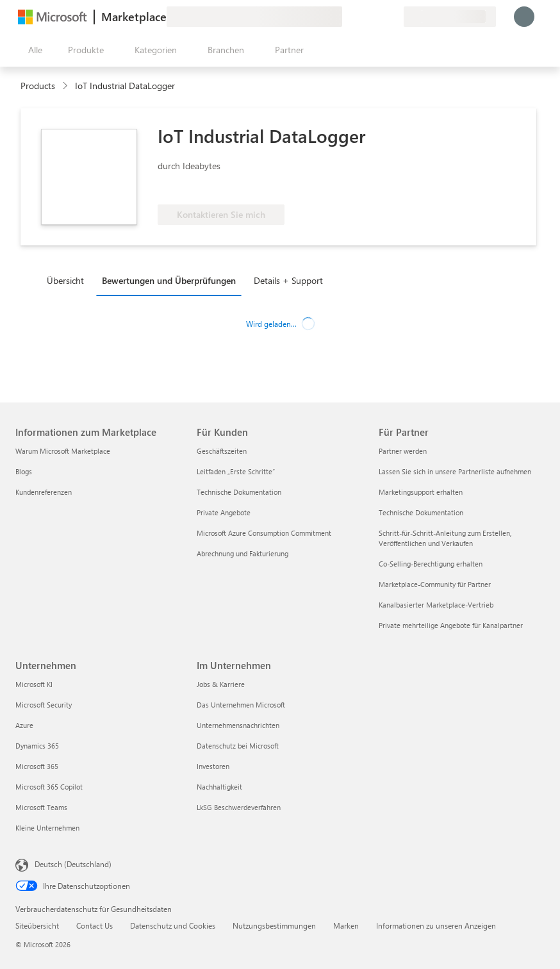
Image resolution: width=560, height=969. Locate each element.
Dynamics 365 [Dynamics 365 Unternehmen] (37, 746)
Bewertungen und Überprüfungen (169, 280)
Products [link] (38, 86)
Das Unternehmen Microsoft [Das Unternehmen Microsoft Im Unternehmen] (241, 705)
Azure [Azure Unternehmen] (24, 725)
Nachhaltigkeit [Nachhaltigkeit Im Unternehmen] (219, 787)
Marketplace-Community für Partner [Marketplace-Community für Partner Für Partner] (435, 584)
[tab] (69, 280)
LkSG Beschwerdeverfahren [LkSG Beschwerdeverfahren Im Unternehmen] (239, 807)
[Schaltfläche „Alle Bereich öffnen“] (33, 50)
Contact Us (95, 925)
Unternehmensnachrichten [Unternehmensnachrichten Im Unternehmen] (238, 725)
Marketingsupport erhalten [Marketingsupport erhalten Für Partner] (421, 492)
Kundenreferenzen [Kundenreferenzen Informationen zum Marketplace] (44, 492)
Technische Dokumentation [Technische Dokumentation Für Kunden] (239, 492)
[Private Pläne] (393, 17)
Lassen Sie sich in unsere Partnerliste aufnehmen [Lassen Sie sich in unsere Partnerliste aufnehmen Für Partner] (455, 471)
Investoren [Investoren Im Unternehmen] (213, 766)
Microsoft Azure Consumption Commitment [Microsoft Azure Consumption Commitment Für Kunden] (264, 533)
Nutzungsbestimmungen (274, 925)
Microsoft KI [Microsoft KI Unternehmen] (34, 684)
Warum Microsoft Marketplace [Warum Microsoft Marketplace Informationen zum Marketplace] (63, 451)
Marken (346, 925)
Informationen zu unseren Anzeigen (436, 925)
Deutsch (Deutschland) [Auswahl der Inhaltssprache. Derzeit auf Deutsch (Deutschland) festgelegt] (73, 864)
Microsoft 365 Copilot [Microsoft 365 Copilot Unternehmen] (49, 787)
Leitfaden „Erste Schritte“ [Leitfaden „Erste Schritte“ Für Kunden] (236, 471)
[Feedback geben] (347, 17)
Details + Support (288, 280)
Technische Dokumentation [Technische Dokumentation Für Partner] (421, 512)
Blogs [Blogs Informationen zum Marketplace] (24, 471)
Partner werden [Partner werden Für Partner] (403, 451)
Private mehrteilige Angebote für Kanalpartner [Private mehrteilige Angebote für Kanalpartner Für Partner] (451, 625)
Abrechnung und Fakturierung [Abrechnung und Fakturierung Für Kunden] (243, 553)
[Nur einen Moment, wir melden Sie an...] (524, 17)
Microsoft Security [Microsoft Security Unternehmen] (44, 705)
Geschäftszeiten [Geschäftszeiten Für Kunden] (222, 451)
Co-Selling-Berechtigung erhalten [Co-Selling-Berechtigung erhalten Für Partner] (431, 564)
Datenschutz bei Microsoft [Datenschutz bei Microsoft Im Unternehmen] (238, 746)
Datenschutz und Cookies (173, 925)
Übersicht (65, 280)
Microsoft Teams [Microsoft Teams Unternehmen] (41, 807)
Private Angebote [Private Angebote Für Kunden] (224, 512)
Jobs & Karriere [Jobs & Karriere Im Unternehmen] (221, 684)
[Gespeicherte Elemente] (378, 17)
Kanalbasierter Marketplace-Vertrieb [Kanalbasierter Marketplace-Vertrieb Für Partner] (436, 605)
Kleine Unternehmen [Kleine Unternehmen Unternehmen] (47, 828)
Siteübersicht (37, 925)
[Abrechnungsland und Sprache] (450, 17)
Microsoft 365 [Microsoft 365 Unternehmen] (37, 766)
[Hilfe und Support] (363, 17)
